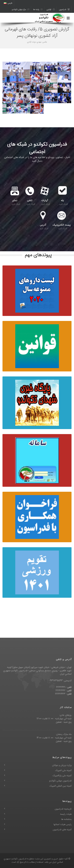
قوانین (51, 9)
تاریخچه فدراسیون (63, 809)
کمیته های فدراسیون (62, 830)
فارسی (8, 3)
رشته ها (38, 9)
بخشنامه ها (66, 819)
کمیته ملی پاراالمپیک (62, 776)
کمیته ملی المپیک (63, 771)
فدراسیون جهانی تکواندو (60, 781)
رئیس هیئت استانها (63, 825)
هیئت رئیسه (66, 814)
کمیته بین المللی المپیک (60, 786)
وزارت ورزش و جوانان (62, 765)
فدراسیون (64, 9)
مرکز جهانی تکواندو (21, 9)
